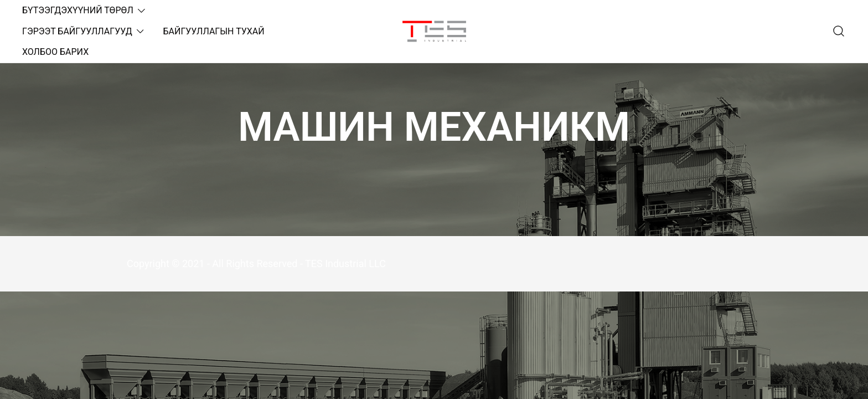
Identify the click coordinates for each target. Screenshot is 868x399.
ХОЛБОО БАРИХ (55, 52)
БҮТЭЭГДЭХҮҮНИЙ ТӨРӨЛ (78, 10)
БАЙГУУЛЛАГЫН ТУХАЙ (213, 31)
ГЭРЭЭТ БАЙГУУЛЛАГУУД (77, 31)
